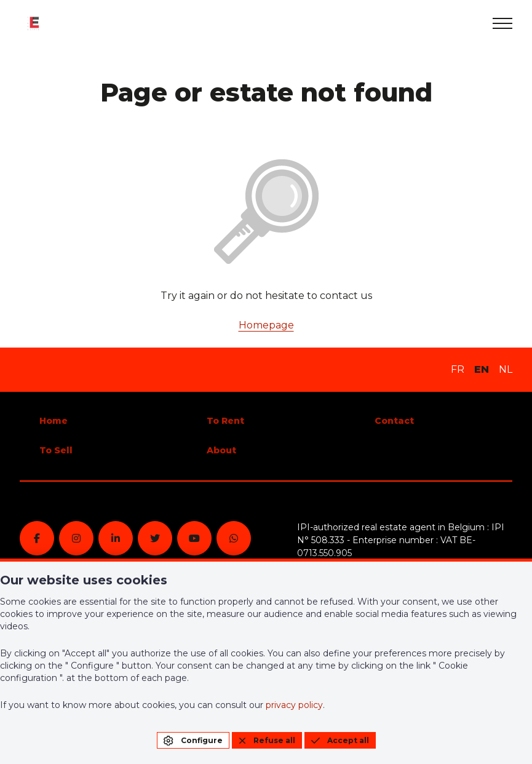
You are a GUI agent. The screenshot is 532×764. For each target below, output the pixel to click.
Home (54, 421)
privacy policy (294, 705)
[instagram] (76, 538)
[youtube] (194, 538)
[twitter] (155, 538)
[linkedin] (116, 538)
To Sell (56, 450)
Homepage (266, 325)
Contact (394, 421)
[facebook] (37, 538)
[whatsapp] (234, 538)
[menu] (502, 23)
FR (458, 369)
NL (506, 369)
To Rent (225, 421)
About (221, 450)
